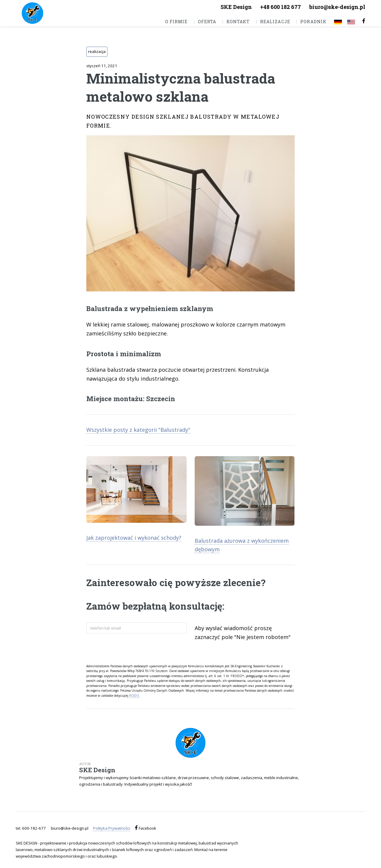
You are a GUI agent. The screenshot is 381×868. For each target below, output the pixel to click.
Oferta (207, 22)
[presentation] (132, 648)
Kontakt (238, 22)
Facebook (147, 828)
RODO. (135, 696)
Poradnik (313, 22)
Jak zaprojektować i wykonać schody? (134, 538)
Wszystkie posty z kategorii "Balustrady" (138, 430)
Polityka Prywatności (112, 828)
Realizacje (275, 22)
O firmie (176, 22)
